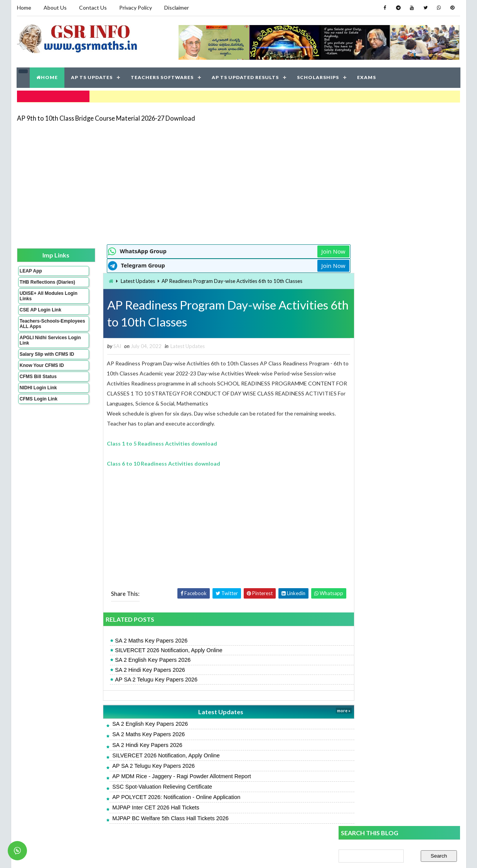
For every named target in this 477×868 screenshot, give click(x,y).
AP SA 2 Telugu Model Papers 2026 (382, 453)
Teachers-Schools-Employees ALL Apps (43, 328)
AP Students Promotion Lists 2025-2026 (388, 588)
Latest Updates (123, 280)
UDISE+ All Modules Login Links (42, 301)
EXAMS (367, 77)
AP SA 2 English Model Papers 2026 (382, 536)
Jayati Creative (202, 854)
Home (24, 8)
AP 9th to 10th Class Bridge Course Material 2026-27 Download (106, 117)
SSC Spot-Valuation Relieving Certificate (147, 787)
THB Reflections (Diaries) (38, 284)
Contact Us (93, 8)
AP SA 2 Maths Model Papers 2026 (381, 519)
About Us (55, 8)
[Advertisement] (239, 182)
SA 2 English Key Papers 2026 (138, 660)
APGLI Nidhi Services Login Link (43, 345)
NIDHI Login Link (38, 392)
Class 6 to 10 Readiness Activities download (149, 463)
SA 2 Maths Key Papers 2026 (137, 641)
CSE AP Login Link (40, 315)
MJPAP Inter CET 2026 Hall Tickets (141, 807)
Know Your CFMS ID (42, 370)
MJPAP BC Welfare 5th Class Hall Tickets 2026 (156, 818)
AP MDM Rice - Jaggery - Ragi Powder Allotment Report (167, 776)
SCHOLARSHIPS (318, 77)
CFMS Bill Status (38, 381)
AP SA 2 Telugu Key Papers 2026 (142, 679)
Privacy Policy (136, 8)
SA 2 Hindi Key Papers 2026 (135, 670)
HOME (47, 77)
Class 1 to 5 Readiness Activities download (148, 443)
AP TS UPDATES (92, 77)
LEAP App (31, 270)
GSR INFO (90, 854)
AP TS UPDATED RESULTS (246, 77)
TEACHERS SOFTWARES (163, 77)
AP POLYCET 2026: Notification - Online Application (162, 797)
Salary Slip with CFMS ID (47, 359)
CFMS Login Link (39, 404)
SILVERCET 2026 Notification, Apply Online (154, 650)
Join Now (311, 251)
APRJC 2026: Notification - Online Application (394, 571)
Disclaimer (177, 8)
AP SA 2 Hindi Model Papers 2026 (379, 502)
